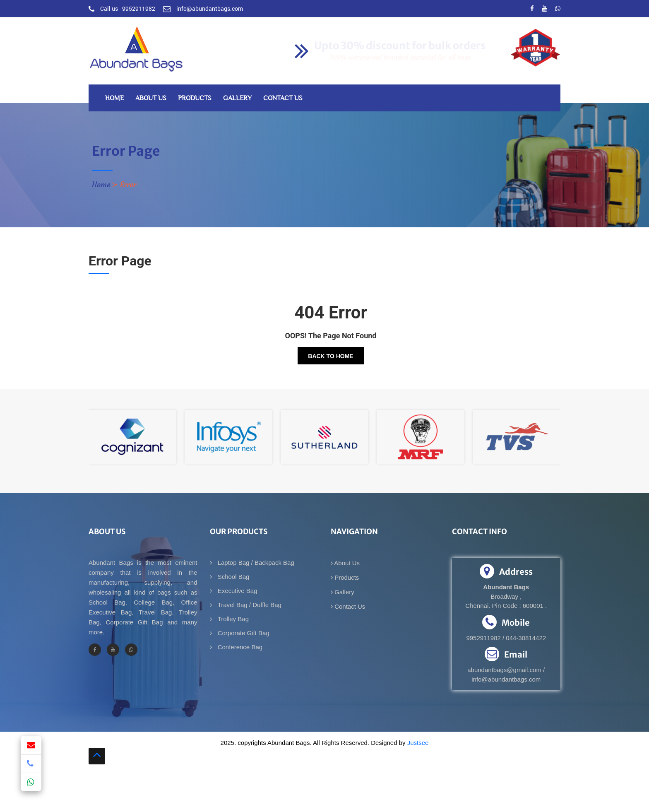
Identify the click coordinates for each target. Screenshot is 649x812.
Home (114, 98)
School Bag (233, 577)
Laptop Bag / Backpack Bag (255, 563)
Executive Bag (237, 591)
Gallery (237, 98)
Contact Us (283, 98)
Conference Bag (239, 647)
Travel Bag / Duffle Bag (249, 605)
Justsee (418, 743)
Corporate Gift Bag (243, 633)
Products (195, 98)
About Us (151, 98)
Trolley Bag (232, 619)
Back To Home (331, 356)
